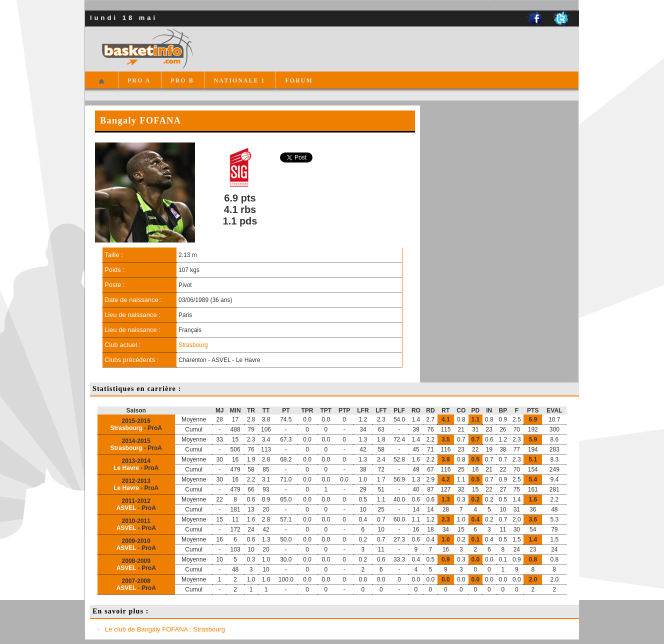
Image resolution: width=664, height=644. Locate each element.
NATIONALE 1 (240, 80)
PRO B (182, 80)
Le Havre (126, 468)
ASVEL (126, 508)
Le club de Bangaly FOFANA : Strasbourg (165, 629)
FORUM (299, 80)
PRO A (139, 80)
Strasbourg (193, 345)
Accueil (101, 86)
